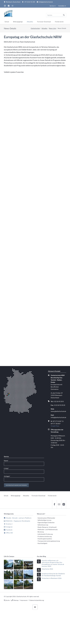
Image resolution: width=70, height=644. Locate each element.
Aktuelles (44, 28)
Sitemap (16, 600)
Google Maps (55, 426)
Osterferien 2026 (47, 569)
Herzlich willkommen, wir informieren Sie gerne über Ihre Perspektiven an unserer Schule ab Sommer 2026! (53, 563)
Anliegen (7, 476)
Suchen (64, 15)
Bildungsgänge (16, 496)
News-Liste (53, 28)
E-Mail (7, 468)
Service (52, 6)
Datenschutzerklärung (37, 600)
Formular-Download (38, 496)
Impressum (24, 600)
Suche (8, 600)
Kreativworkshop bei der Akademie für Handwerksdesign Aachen (53, 575)
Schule (6, 496)
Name (7, 460)
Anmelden (61, 6)
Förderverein (52, 496)
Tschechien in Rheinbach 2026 (52, 578)
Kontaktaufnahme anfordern (16, 485)
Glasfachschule (35, 28)
